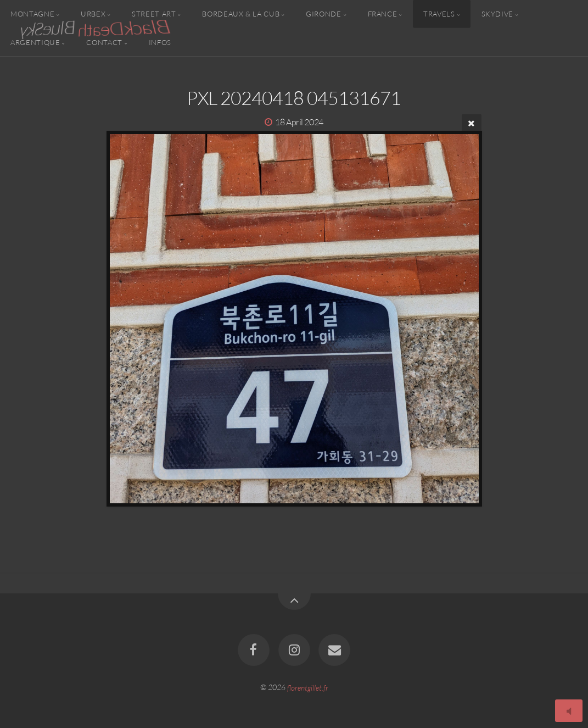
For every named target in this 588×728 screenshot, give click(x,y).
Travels (439, 14)
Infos (160, 42)
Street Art (154, 14)
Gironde (323, 14)
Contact (104, 42)
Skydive (497, 14)
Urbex (93, 14)
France (383, 14)
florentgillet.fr (308, 687)
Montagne (32, 14)
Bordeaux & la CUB (241, 14)
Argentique (35, 42)
